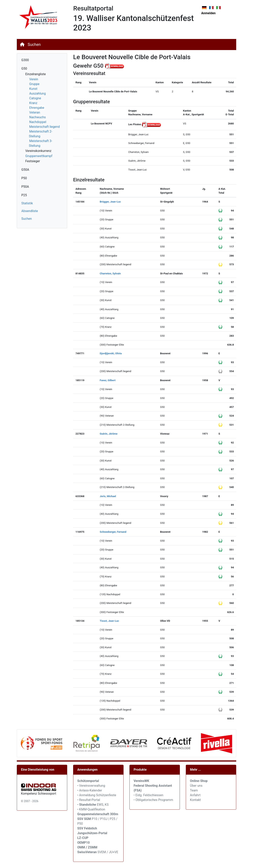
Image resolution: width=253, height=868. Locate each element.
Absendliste (30, 211)
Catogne (35, 98)
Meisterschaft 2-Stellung (41, 134)
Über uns (196, 786)
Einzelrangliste (35, 74)
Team (194, 790)
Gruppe (34, 84)
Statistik (27, 203)
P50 (24, 178)
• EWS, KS (93, 805)
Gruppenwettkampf (39, 156)
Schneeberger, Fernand (113, 532)
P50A (25, 187)
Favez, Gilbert (108, 380)
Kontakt (195, 800)
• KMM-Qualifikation (91, 809)
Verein (34, 79)
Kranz (33, 103)
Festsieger (33, 161)
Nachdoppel (38, 122)
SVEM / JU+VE (108, 852)
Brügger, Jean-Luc (110, 202)
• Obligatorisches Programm (153, 800)
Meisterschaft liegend (44, 127)
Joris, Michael (108, 496)
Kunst (33, 89)
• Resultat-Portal (89, 800)
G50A (25, 170)
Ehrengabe (37, 108)
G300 (25, 60)
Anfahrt (195, 795)
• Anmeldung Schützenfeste (97, 795)
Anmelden (208, 13)
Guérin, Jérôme (109, 434)
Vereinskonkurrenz (38, 151)
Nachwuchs (38, 117)
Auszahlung (37, 93)
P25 (24, 195)
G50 (24, 69)
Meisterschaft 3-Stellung (41, 143)
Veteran (35, 112)
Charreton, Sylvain (110, 273)
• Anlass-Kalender (90, 790)
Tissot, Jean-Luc (109, 621)
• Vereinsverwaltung (91, 786)
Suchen (34, 45)
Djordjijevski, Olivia (111, 353)
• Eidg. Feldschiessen (148, 795)
